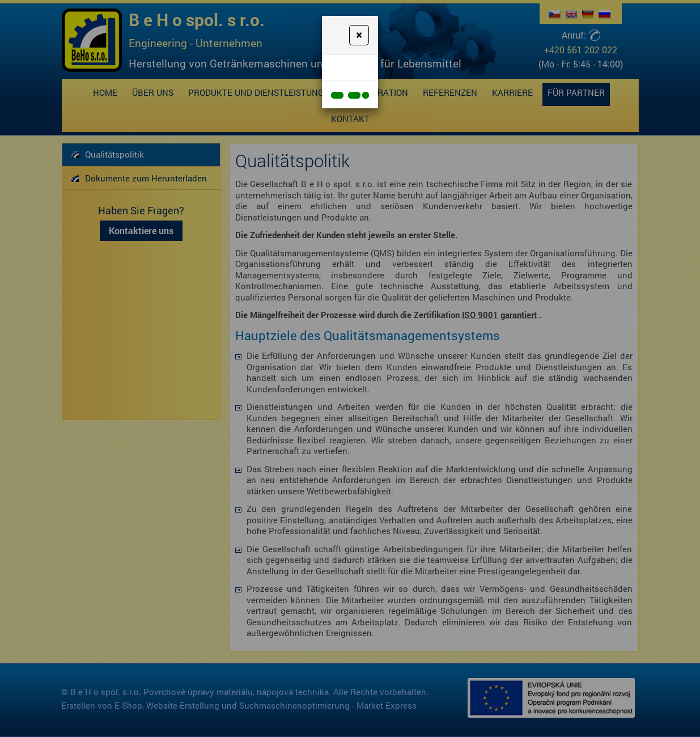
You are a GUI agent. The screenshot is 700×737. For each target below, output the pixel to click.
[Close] (359, 35)
